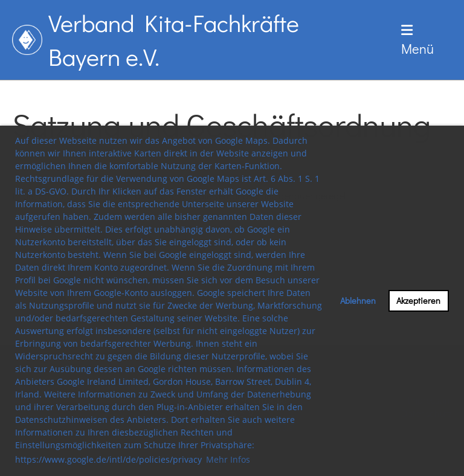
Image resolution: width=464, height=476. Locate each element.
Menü (417, 40)
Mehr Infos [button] (228, 459)
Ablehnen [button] (358, 301)
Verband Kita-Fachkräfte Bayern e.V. (174, 40)
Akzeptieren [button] (418, 301)
